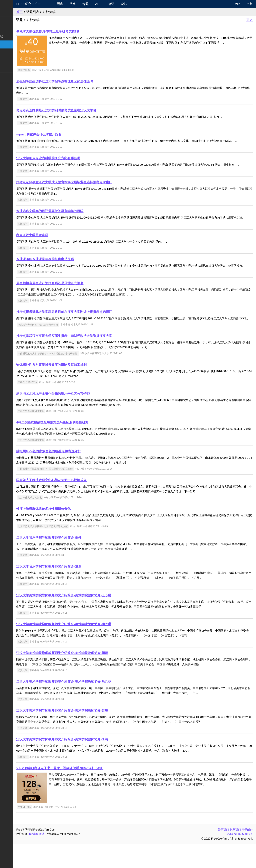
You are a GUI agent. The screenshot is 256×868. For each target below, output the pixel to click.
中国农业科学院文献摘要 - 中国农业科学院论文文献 (64, 493)
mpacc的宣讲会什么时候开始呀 (58, 134)
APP (114, 4)
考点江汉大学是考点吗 (51, 250)
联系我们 (235, 854)
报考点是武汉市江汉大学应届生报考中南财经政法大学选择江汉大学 (83, 360)
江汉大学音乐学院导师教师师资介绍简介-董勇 (68, 590)
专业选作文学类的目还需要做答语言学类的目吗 (69, 221)
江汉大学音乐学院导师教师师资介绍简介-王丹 (68, 562)
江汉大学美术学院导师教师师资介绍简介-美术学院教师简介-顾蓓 (81, 677)
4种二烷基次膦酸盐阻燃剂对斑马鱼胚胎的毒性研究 (71, 446)
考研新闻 (10, 12)
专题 (101, 4)
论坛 (140, 4)
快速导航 (10, 4)
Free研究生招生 (47, 4)
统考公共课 (11, 20)
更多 (250, 20)
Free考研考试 (55, 858)
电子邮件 (247, 854)
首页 (38, 12)
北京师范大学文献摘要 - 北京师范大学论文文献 (62, 550)
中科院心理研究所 (46, 406)
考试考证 (10, 77)
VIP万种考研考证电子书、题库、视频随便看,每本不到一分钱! (79, 792)
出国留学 (10, 85)
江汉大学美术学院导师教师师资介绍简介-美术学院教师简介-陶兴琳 (83, 648)
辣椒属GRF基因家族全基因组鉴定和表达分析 (67, 475)
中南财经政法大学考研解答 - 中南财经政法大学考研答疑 (66, 377)
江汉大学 (41, 99)
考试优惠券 (43, 70)
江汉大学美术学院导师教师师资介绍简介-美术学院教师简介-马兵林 (83, 706)
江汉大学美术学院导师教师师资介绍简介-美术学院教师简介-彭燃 (81, 734)
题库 (76, 4)
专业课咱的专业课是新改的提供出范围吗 (64, 274)
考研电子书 (11, 68)
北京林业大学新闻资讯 (49, 521)
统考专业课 (11, 28)
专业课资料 (11, 60)
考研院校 (10, 44)
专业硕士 (10, 52)
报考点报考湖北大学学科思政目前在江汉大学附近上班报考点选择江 (83, 331)
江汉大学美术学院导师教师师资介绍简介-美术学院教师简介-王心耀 (83, 619)
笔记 (127, 4)
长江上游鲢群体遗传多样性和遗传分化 (62, 533)
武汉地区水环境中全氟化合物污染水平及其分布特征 (72, 418)
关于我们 (223, 854)
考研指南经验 (13, 36)
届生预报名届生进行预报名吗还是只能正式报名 (69, 302)
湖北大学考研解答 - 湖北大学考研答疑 (57, 349)
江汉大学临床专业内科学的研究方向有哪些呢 (67, 163)
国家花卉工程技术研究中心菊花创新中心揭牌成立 (70, 504)
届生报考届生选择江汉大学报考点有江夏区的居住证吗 (74, 81)
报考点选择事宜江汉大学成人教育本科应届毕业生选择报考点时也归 (83, 192)
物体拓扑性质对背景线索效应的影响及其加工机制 (70, 389)
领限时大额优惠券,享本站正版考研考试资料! (67, 31)
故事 (89, 4)
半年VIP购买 (43, 831)
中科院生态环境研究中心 (50, 435)
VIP (237, 4)
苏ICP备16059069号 (240, 858)
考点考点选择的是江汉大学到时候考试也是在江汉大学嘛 (75, 110)
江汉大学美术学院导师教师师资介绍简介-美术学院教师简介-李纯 (81, 763)
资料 (250, 4)
